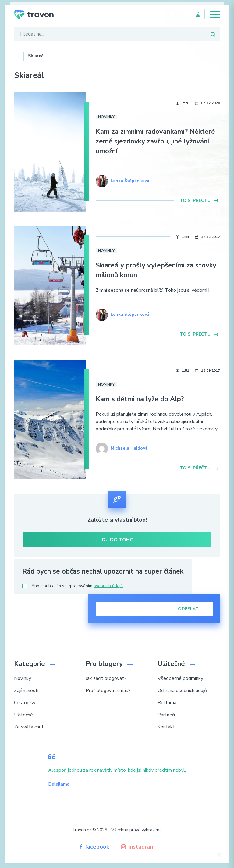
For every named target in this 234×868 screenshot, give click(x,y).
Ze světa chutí (29, 727)
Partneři (166, 715)
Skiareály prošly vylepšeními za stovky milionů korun (156, 270)
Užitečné (23, 715)
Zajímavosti (26, 691)
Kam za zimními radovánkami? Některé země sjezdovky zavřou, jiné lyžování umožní (155, 141)
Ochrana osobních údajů (182, 691)
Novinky (106, 117)
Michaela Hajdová (129, 448)
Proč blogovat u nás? (108, 691)
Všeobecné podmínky (180, 678)
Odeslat (192, 609)
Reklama (167, 703)
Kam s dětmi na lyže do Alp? (140, 399)
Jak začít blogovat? (106, 678)
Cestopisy (25, 703)
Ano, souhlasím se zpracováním (73, 586)
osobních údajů (108, 586)
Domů (17, 55)
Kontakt (166, 727)
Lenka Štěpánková (130, 181)
